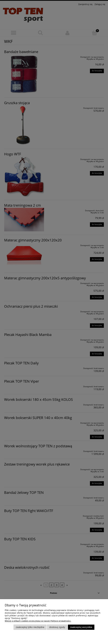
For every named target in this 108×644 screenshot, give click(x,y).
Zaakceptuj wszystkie (81, 627)
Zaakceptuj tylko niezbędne (30, 627)
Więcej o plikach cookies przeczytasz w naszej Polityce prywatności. (38, 621)
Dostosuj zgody (57, 627)
